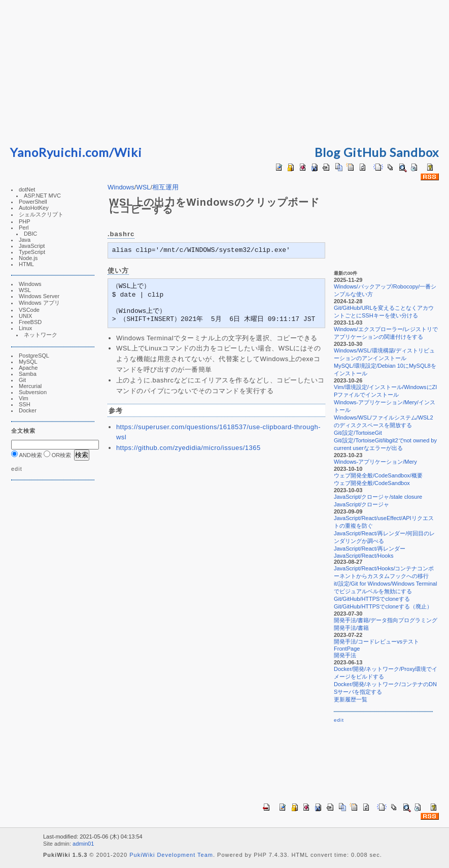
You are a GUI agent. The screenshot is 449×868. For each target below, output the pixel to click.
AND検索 (27, 455)
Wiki (128, 152)
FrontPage (347, 649)
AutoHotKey (34, 208)
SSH (25, 404)
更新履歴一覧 (351, 699)
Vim (24, 398)
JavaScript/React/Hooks (364, 556)
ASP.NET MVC (42, 196)
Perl (24, 228)
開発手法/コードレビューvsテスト (376, 641)
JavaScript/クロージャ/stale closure (378, 497)
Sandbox (414, 152)
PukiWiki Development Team (171, 855)
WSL (25, 290)
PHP (25, 221)
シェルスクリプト (41, 214)
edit (17, 469)
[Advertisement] (225, 71)
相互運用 (165, 187)
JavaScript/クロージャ (361, 504)
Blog (327, 152)
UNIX (25, 316)
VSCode (29, 310)
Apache (28, 368)
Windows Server (39, 296)
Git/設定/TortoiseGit (358, 433)
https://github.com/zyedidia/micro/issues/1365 (188, 448)
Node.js (28, 258)
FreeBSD (30, 322)
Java (25, 240)
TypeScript (32, 252)
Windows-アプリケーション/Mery (375, 462)
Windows (30, 284)
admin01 (83, 844)
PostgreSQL (34, 356)
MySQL (28, 362)
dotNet (27, 189)
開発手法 (345, 655)
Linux (25, 328)
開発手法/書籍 (351, 628)
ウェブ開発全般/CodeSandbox (372, 483)
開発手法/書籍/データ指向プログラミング (386, 620)
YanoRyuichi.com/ (62, 152)
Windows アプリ (39, 303)
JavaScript (32, 246)
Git (22, 380)
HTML (26, 264)
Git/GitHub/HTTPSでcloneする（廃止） (383, 606)
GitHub (365, 152)
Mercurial (30, 386)
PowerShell (33, 202)
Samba (28, 374)
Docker (28, 410)
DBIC (30, 234)
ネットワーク (41, 335)
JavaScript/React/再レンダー (370, 549)
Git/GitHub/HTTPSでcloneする (372, 599)
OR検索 (58, 455)
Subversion (33, 392)
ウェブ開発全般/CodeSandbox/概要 (378, 475)
